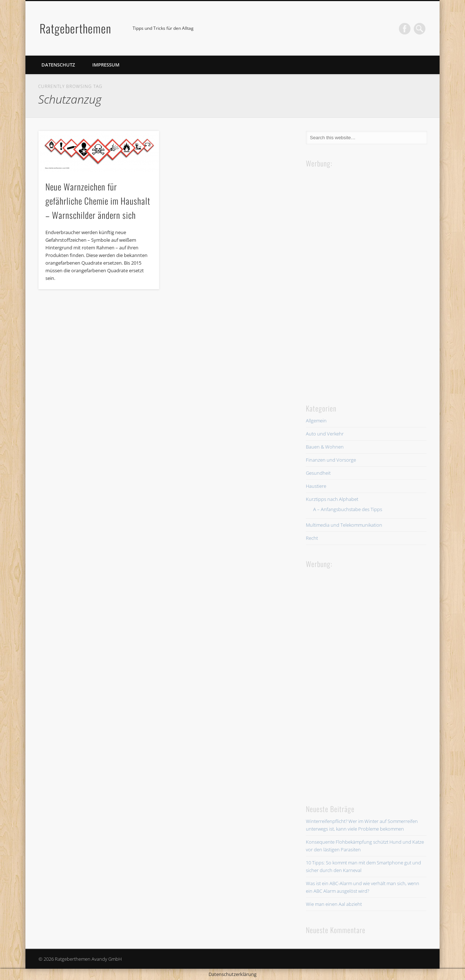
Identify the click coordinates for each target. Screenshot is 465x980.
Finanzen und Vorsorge (331, 460)
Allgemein (316, 421)
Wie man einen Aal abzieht (334, 904)
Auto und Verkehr (325, 434)
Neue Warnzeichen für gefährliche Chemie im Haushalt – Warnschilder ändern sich (98, 201)
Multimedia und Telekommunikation (344, 525)
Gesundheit (318, 473)
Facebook (405, 29)
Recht (312, 538)
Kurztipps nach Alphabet (332, 499)
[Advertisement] (360, 278)
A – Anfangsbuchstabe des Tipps (348, 509)
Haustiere (316, 486)
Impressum (106, 65)
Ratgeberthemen (75, 28)
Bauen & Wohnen (325, 447)
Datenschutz (58, 65)
